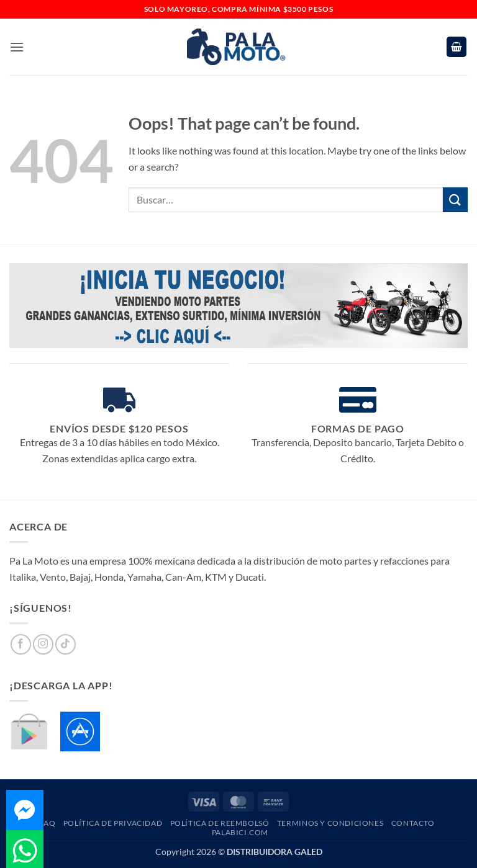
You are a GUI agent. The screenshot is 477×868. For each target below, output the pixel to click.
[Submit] (455, 199)
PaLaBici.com (240, 832)
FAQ (47, 823)
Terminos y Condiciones (330, 823)
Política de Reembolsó (220, 823)
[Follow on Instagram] (43, 644)
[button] (17, 47)
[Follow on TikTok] (66, 644)
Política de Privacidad (113, 823)
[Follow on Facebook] (21, 644)
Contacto (413, 823)
